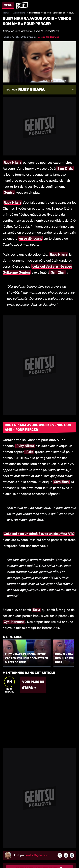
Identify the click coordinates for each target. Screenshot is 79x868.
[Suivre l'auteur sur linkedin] (72, 855)
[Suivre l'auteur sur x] (60, 855)
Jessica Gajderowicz (48, 37)
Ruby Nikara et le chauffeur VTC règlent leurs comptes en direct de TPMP (26, 658)
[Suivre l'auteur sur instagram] (66, 855)
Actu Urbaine (19, 13)
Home (6, 13)
